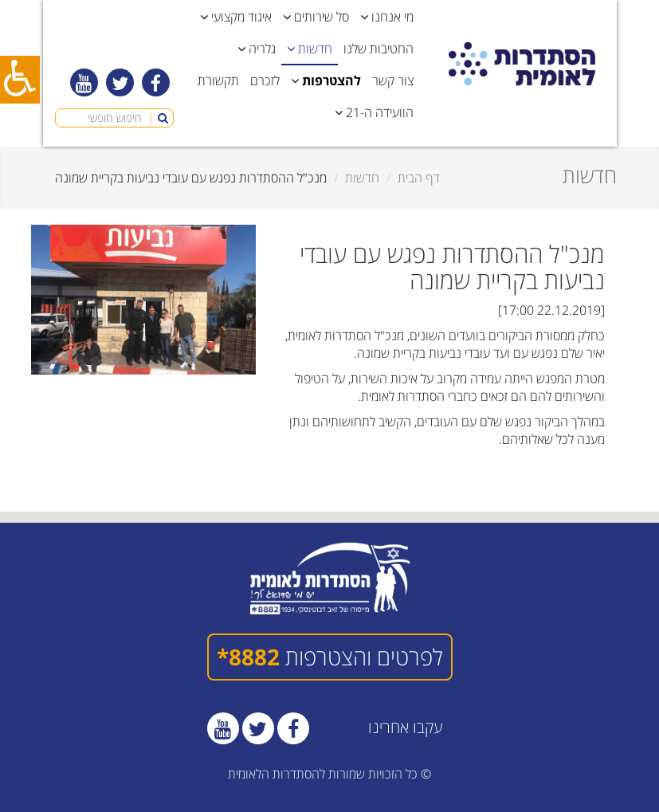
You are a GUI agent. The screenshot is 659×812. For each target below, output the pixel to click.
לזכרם (265, 80)
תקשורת (218, 80)
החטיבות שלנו (379, 49)
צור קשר (393, 80)
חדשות (362, 178)
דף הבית (419, 178)
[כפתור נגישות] (20, 80)
